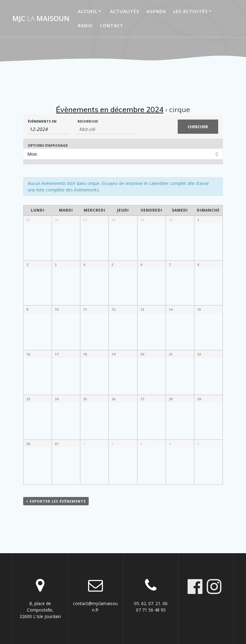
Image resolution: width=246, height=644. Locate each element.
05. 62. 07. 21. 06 (151, 603)
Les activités (191, 11)
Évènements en (42, 121)
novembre (35, 490)
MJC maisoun (41, 19)
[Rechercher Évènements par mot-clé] (106, 129)
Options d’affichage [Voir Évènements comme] (48, 145)
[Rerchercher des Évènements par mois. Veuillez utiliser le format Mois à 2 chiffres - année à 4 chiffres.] (48, 129)
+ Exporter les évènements (56, 501)
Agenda (156, 11)
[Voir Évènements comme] (123, 154)
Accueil (88, 11)
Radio (85, 25)
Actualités (125, 11)
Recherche (88, 121)
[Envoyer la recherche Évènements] (198, 127)
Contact (112, 25)
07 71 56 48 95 (151, 610)
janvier (213, 490)
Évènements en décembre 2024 (110, 109)
